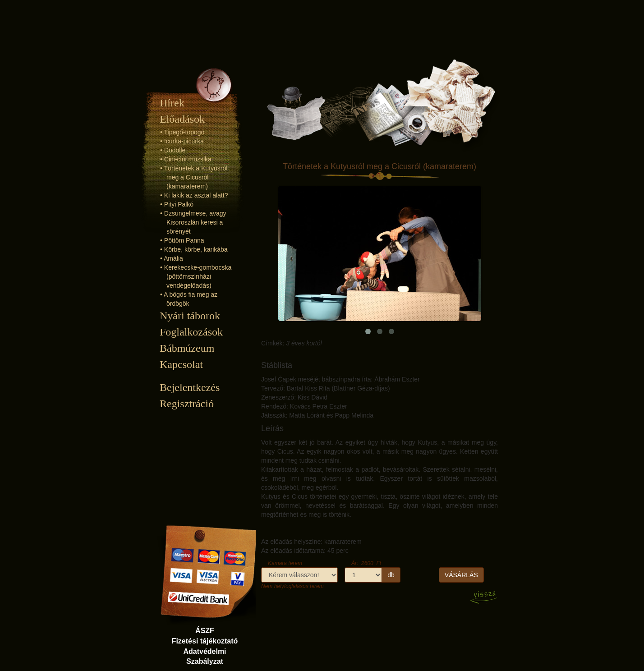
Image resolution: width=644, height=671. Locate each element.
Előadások (182, 119)
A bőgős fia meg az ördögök (191, 299)
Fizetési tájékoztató (205, 641)
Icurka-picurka (184, 141)
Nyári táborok (190, 316)
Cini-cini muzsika (188, 159)
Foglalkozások (191, 332)
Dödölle (175, 150)
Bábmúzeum (187, 348)
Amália (173, 258)
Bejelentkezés (190, 387)
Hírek (172, 103)
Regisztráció (187, 404)
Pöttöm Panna (184, 240)
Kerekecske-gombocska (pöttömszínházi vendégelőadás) (198, 276)
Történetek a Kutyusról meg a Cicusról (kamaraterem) (196, 177)
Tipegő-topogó (184, 132)
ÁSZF (205, 631)
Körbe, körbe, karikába (196, 249)
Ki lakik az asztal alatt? (196, 195)
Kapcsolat (181, 364)
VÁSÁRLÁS (461, 575)
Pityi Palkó (179, 204)
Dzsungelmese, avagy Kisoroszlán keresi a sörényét (195, 222)
